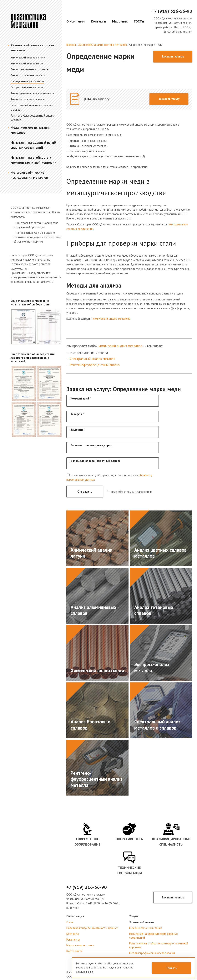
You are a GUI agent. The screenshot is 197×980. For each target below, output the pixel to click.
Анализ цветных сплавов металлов (33, 93)
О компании (76, 21)
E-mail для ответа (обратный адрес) (95, 461)
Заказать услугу (169, 99)
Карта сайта (74, 951)
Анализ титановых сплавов (28, 75)
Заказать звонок (173, 56)
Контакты (98, 21)
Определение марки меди (27, 81)
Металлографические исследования (152, 953)
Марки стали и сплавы (80, 945)
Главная (71, 45)
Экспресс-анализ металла (27, 87)
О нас (70, 922)
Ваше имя (77, 430)
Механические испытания (146, 928)
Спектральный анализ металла (92, 359)
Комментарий (81, 398)
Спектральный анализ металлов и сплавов (157, 725)
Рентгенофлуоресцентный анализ (95, 365)
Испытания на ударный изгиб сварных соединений (154, 936)
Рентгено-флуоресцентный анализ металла (97, 779)
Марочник (120, 21)
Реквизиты (73, 940)
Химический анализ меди (27, 63)
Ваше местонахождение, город (91, 445)
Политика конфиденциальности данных (92, 928)
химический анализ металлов (112, 319)
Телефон (77, 414)
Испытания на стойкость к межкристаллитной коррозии (159, 945)
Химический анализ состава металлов (103, 45)
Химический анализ (142, 922)
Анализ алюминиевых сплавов (30, 69)
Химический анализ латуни (28, 57)
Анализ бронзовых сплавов (28, 99)
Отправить (85, 492)
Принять (171, 968)
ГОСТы (139, 21)
